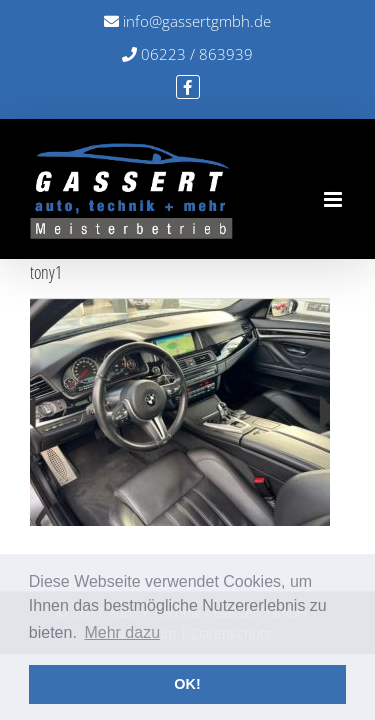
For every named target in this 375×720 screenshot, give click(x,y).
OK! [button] (187, 684)
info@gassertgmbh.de (187, 21)
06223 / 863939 (187, 54)
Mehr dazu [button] (122, 632)
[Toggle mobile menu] (334, 199)
